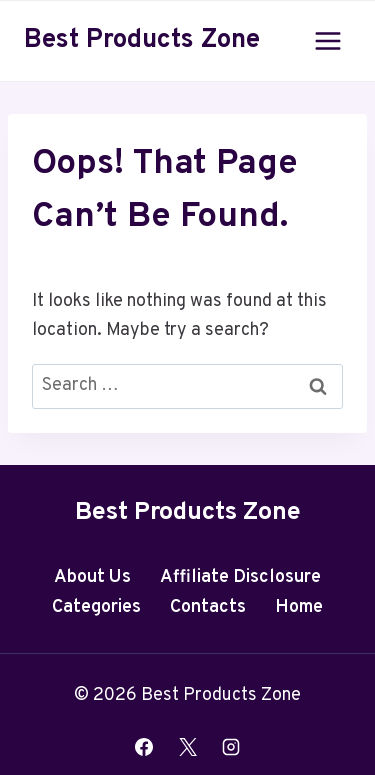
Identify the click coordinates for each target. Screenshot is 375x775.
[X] (188, 747)
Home (299, 607)
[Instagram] (231, 747)
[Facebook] (144, 747)
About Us (92, 577)
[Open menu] (327, 40)
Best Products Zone (188, 513)
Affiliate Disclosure (240, 577)
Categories (96, 607)
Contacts (208, 607)
